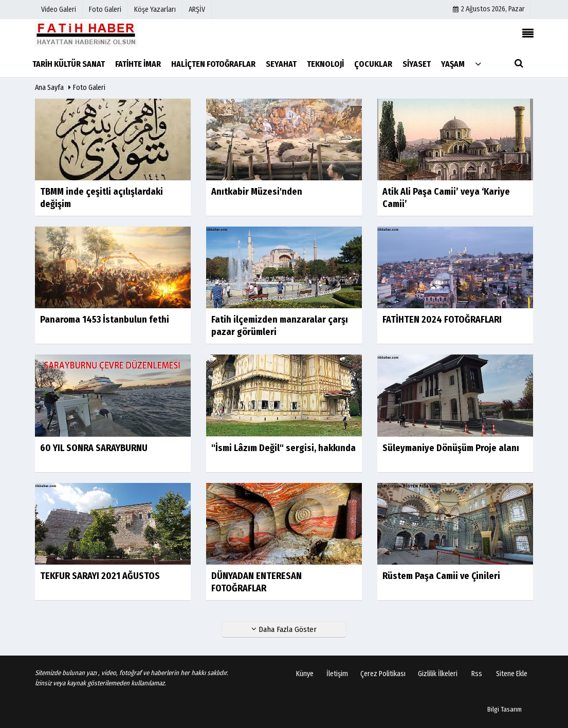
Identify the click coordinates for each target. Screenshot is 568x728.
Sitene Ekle (512, 674)
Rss (477, 674)
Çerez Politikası (383, 674)
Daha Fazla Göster (284, 629)
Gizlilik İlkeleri (438, 674)
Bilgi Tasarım (505, 709)
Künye (305, 674)
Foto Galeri (89, 88)
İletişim (337, 674)
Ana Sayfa (49, 88)
